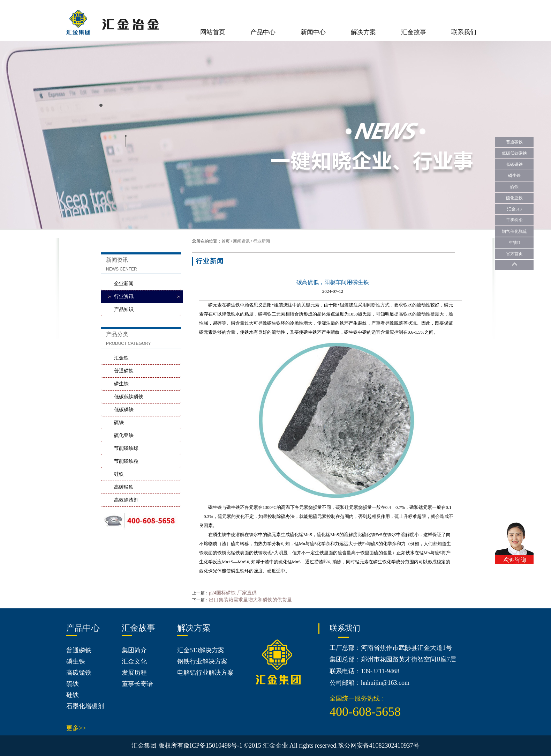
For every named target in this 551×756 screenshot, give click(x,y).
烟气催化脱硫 (514, 231)
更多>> (76, 728)
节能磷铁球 (126, 448)
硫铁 (119, 423)
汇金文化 (134, 661)
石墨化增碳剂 (85, 706)
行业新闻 (262, 241)
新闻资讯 (241, 241)
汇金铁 (121, 358)
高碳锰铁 (124, 487)
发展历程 (134, 673)
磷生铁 (121, 384)
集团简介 (134, 650)
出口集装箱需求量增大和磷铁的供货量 (250, 600)
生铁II (514, 243)
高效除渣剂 (126, 500)
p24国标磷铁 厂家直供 (233, 593)
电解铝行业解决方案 (205, 673)
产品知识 (124, 309)
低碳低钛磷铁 (129, 397)
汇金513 (514, 209)
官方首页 (514, 254)
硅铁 (119, 474)
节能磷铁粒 (126, 461)
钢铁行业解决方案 (202, 661)
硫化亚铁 (124, 435)
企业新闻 (124, 284)
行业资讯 (124, 297)
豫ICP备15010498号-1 (213, 746)
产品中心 (263, 32)
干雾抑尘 (514, 220)
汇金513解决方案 (201, 650)
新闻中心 (313, 32)
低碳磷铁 (124, 410)
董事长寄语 (137, 684)
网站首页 (213, 32)
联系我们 (464, 32)
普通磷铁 (124, 371)
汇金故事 (414, 32)
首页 (226, 241)
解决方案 (363, 32)
